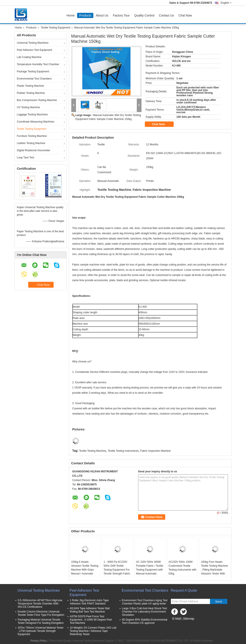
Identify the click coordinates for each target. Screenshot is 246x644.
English (226, 3)
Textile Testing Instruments (123, 451)
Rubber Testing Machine (31, 93)
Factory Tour (121, 15)
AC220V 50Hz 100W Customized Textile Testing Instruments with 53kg (182, 568)
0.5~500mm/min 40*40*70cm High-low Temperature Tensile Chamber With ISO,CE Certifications (40, 604)
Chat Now (185, 15)
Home (71, 15)
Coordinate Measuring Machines (36, 122)
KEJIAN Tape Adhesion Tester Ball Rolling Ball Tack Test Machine (90, 610)
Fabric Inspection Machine (155, 451)
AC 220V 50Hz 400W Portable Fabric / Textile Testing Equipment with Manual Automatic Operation (149, 570)
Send (219, 602)
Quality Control (144, 15)
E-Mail (177, 619)
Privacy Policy (39, 641)
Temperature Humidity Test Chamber (38, 64)
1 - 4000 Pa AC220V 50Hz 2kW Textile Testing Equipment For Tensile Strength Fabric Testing (117, 570)
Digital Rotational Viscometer (34, 150)
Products (85, 15)
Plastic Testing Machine (31, 86)
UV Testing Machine (29, 107)
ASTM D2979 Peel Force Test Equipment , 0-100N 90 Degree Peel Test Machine (91, 620)
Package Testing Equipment (33, 71)
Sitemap (189, 619)
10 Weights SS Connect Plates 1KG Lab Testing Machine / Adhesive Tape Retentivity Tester (93, 631)
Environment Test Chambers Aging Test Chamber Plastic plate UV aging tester (145, 602)
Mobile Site (179, 624)
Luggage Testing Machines (32, 115)
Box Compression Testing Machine (37, 100)
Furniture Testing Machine (32, 136)
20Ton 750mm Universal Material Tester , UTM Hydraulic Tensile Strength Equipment (41, 631)
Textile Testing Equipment (56, 28)
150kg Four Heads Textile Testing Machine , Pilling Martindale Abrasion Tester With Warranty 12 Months (215, 570)
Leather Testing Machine (31, 143)
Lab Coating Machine (29, 57)
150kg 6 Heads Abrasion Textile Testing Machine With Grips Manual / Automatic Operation (85, 570)
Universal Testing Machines (33, 43)
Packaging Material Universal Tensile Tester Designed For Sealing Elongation (41, 621)
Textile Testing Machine (92, 451)
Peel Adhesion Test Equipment (35, 50)
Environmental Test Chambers (34, 79)
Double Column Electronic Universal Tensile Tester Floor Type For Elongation (41, 613)
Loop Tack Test (26, 158)
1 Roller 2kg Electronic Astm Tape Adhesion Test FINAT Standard (89, 602)
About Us (102, 15)
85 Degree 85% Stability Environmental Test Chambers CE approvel (145, 621)
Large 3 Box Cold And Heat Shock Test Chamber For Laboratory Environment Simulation (144, 612)
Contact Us (166, 15)
